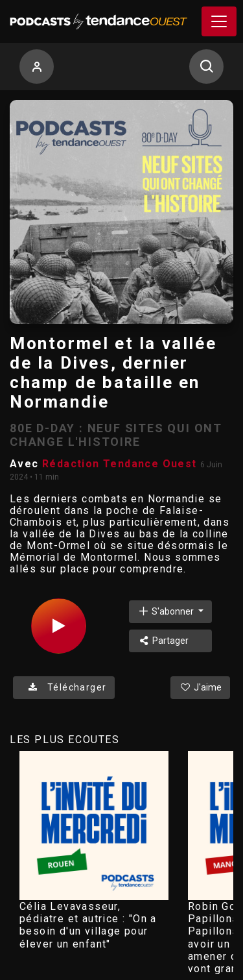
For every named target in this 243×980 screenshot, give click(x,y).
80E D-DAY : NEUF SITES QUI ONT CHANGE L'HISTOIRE (116, 435)
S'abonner (167, 611)
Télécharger (64, 687)
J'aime (200, 687)
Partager (163, 641)
